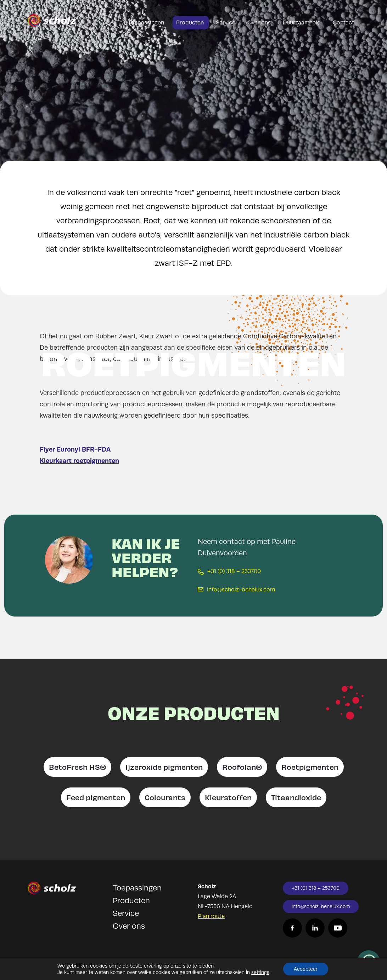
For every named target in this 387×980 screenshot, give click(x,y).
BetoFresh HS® (77, 767)
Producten (191, 23)
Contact (343, 23)
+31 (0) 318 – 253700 (229, 571)
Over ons (260, 23)
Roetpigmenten (310, 767)
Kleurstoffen (228, 797)
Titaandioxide (296, 797)
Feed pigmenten (96, 797)
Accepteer (306, 969)
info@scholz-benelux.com (236, 590)
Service (226, 23)
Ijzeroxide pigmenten (164, 767)
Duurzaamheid (302, 23)
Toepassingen (147, 23)
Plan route (211, 916)
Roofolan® (242, 767)
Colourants (165, 797)
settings (260, 972)
